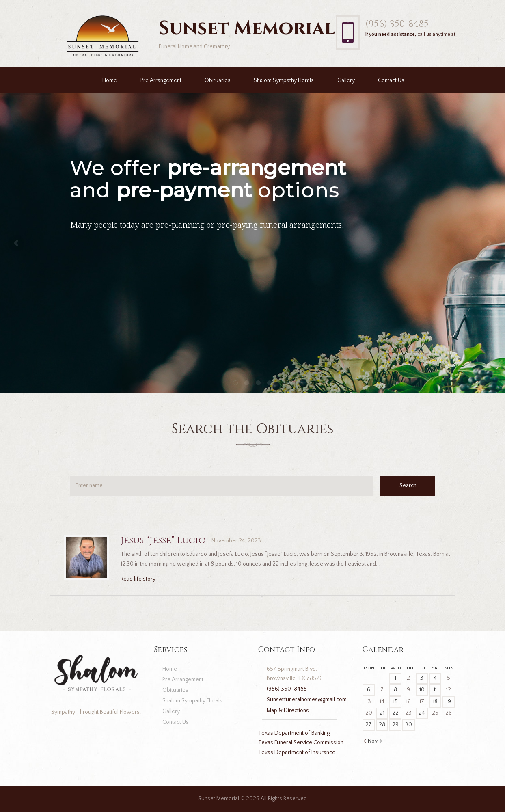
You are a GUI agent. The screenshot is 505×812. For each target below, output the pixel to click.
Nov (373, 741)
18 (435, 702)
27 (369, 725)
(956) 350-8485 (397, 24)
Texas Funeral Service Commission (301, 743)
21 (382, 713)
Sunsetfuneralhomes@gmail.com (307, 700)
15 (395, 702)
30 (409, 725)
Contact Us (391, 80)
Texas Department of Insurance (297, 752)
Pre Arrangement (161, 80)
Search (408, 486)
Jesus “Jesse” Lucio (163, 540)
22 (395, 713)
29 (395, 725)
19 (449, 702)
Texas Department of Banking (294, 733)
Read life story (138, 579)
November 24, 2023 (236, 541)
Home (110, 80)
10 (422, 690)
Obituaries (218, 80)
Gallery (346, 80)
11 (435, 690)
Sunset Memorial (219, 799)
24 (422, 713)
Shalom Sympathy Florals (284, 80)
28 (382, 725)
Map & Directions (288, 710)
